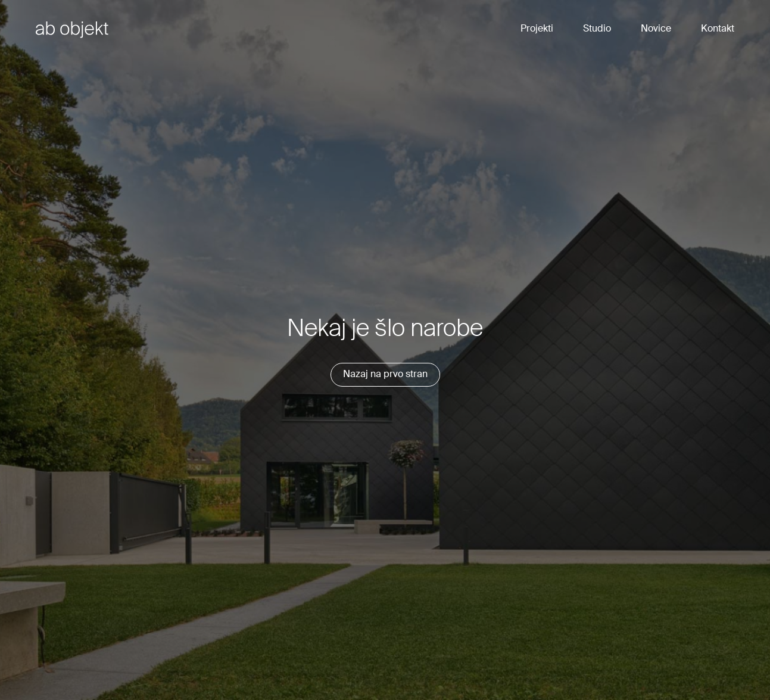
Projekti (537, 29)
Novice (656, 29)
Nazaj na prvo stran (385, 375)
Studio (597, 29)
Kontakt (718, 29)
